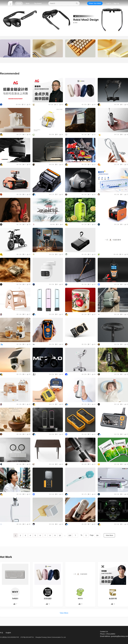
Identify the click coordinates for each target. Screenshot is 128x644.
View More (109, 535)
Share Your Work (95, 3)
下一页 (75, 535)
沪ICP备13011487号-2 (27, 637)
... (65, 535)
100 (70, 535)
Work (28, 3)
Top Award (38, 3)
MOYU (80, 599)
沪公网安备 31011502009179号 (10, 637)
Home (19, 3)
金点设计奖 (113, 599)
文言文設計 (48, 599)
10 (60, 535)
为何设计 (15, 599)
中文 (2, 633)
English (8, 633)
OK (97, 535)
